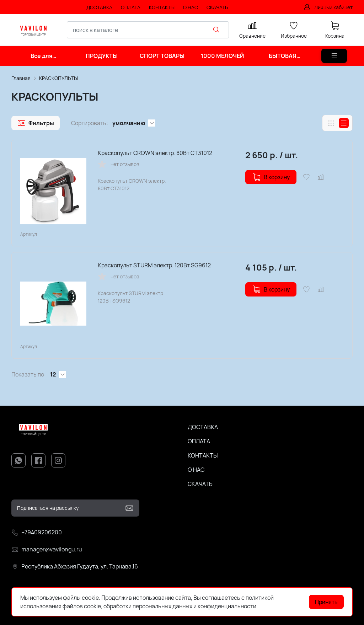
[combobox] (148, 30)
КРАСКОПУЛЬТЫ (58, 78)
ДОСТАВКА (203, 427)
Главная (21, 78)
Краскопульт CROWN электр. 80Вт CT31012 (155, 153)
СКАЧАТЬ (200, 484)
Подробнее (274, 606)
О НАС (196, 470)
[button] (36, 123)
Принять (326, 602)
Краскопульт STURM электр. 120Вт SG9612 (154, 265)
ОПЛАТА (199, 441)
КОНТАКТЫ (203, 455)
